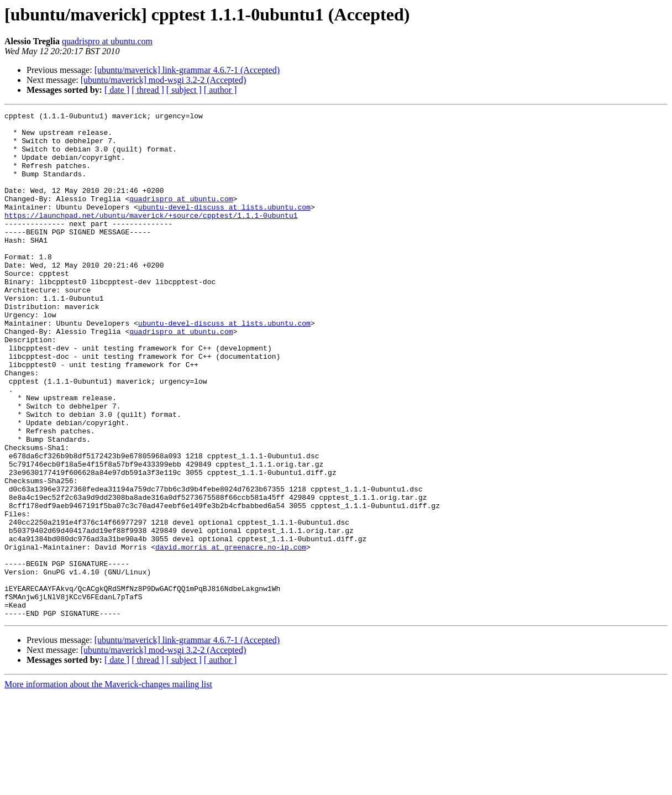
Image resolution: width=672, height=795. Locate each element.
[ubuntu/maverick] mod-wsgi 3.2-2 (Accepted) (163, 80)
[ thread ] (148, 90)
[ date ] (117, 90)
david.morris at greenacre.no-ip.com (231, 635)
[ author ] (221, 90)
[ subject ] (184, 90)
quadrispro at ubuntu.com (107, 41)
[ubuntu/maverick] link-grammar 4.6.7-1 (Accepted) (187, 70)
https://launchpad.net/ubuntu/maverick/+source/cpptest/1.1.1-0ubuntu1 (151, 237)
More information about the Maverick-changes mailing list (108, 785)
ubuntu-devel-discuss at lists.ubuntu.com (224, 227)
